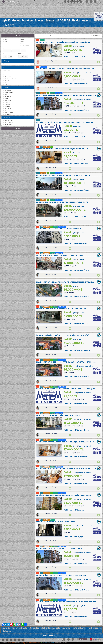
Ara (18, 35)
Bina (5, 84)
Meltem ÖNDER (8, 124)
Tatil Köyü (6, 80)
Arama (50, 20)
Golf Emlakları (7, 114)
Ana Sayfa (22, 628)
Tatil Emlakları (7, 96)
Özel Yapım (6, 106)
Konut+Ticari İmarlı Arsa (9, 78)
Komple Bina (7, 76)
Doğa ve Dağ (7, 100)
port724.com (11, 643)
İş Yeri (22, 42)
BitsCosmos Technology (31, 643)
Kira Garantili (7, 90)
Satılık (5, 40)
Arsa (22, 44)
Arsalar (39, 20)
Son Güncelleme (48, 36)
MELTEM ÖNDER (8, 122)
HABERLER (63, 20)
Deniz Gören (7, 94)
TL (81, 640)
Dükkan (6, 72)
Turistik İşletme (24, 46)
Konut (22, 40)
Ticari (5, 110)
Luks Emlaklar (7, 108)
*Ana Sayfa (8, 628)
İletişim (9, 25)
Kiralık (5, 42)
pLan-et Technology (47, 643)
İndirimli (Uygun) (8, 92)
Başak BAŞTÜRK (8, 120)
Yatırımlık (6, 98)
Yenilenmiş (6, 102)
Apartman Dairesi (8, 70)
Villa (5, 82)
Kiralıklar (14, 20)
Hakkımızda (80, 20)
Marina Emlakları (8, 112)
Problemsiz (6, 104)
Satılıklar (27, 20)
